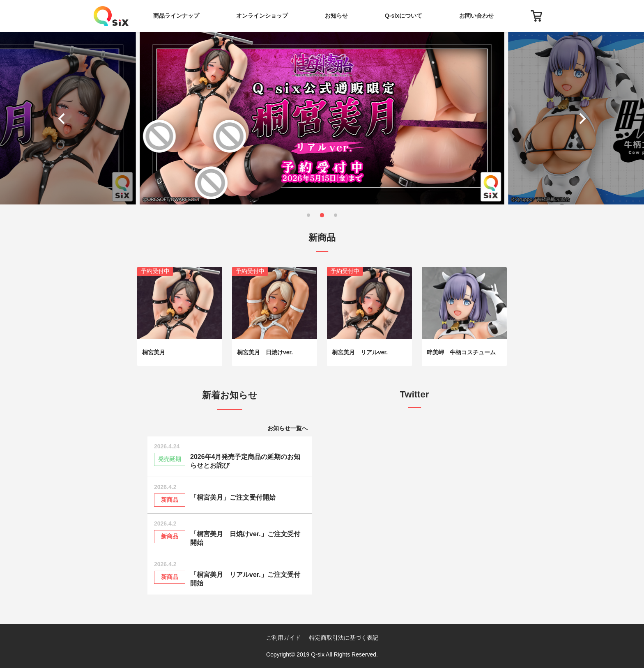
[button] (63, 118)
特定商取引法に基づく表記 (344, 638)
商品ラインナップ (176, 16)
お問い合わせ (476, 16)
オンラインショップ (262, 16)
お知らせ (336, 16)
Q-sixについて (404, 16)
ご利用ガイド (283, 638)
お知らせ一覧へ (287, 428)
